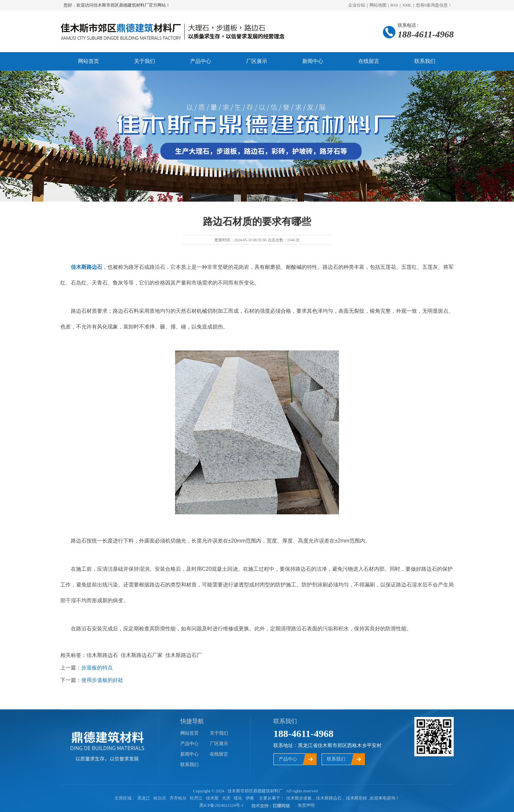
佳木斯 (212, 798)
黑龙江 (144, 798)
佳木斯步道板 (299, 798)
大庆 (226, 798)
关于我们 (145, 61)
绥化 (238, 798)
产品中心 (201, 61)
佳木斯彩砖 (356, 798)
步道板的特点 (97, 668)
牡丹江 (196, 798)
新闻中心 (313, 61)
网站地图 (378, 5)
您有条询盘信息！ (434, 5)
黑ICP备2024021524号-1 (221, 805)
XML (407, 5)
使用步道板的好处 (102, 680)
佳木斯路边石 (329, 798)
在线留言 (369, 61)
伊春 (250, 798)
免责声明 (306, 805)
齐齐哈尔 (178, 798)
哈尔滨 (160, 798)
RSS (394, 5)
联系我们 (425, 61)
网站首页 (89, 61)
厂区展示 (257, 61)
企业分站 (357, 5)
